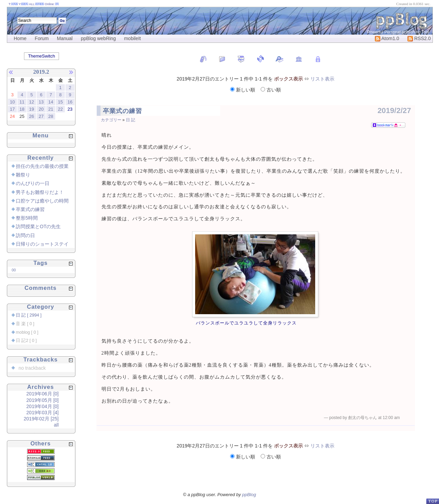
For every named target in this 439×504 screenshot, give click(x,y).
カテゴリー (111, 120)
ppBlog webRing (98, 38)
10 (12, 102)
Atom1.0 (387, 38)
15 (60, 102)
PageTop (432, 501)
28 (51, 116)
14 (51, 102)
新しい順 (243, 90)
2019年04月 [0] (43, 406)
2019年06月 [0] (43, 394)
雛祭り (23, 175)
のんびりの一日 (33, 183)
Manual (65, 38)
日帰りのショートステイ (42, 244)
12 (32, 102)
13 (41, 102)
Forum (41, 38)
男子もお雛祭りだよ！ (40, 192)
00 (14, 270)
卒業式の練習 (122, 111)
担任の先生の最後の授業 (42, 166)
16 (70, 102)
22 (60, 109)
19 (32, 109)
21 (51, 109)
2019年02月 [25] (41, 419)
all (56, 425)
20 (41, 109)
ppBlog (249, 495)
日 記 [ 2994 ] (29, 315)
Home (20, 38)
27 (41, 116)
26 (32, 116)
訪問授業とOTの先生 (38, 226)
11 (22, 102)
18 (22, 109)
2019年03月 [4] (43, 413)
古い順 (271, 90)
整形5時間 (27, 218)
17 (12, 109)
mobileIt (133, 38)
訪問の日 (25, 235)
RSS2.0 (419, 38)
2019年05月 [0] (43, 400)
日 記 (130, 120)
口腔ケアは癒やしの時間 (42, 201)
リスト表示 (322, 79)
